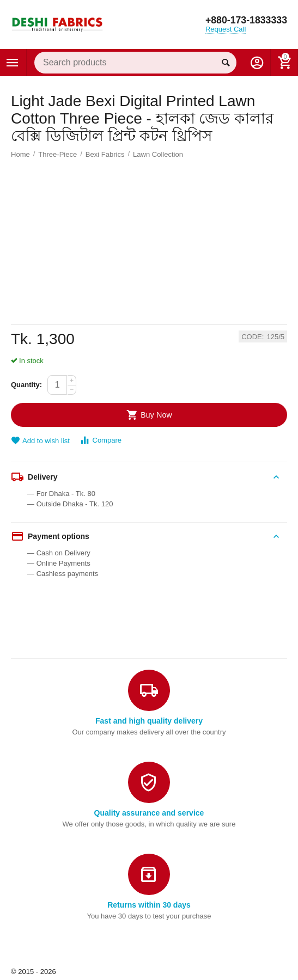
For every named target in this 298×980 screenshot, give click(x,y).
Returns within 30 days (149, 905)
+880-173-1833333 (245, 21)
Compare (101, 440)
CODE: (253, 337)
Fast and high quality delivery (149, 721)
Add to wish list (40, 441)
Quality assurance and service (149, 813)
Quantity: (26, 385)
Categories (13, 63)
